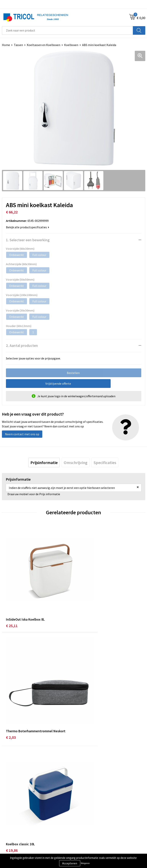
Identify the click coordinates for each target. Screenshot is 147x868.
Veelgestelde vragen (89, 768)
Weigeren (85, 863)
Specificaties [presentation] (105, 463)
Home (6, 45)
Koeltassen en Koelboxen (44, 45)
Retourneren (10, 835)
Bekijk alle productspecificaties (28, 227)
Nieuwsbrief (83, 763)
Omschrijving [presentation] (76, 463)
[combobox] (67, 30)
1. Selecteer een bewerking (28, 240)
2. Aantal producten (22, 345)
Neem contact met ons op (22, 434)
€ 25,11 (12, 601)
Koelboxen (71, 45)
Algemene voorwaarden (91, 823)
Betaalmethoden (13, 829)
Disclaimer (82, 835)
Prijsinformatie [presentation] (44, 463)
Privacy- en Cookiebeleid (91, 829)
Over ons (81, 757)
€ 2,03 (82, 601)
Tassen (18, 45)
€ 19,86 (12, 690)
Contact (7, 823)
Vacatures (82, 774)
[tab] (44, 463)
